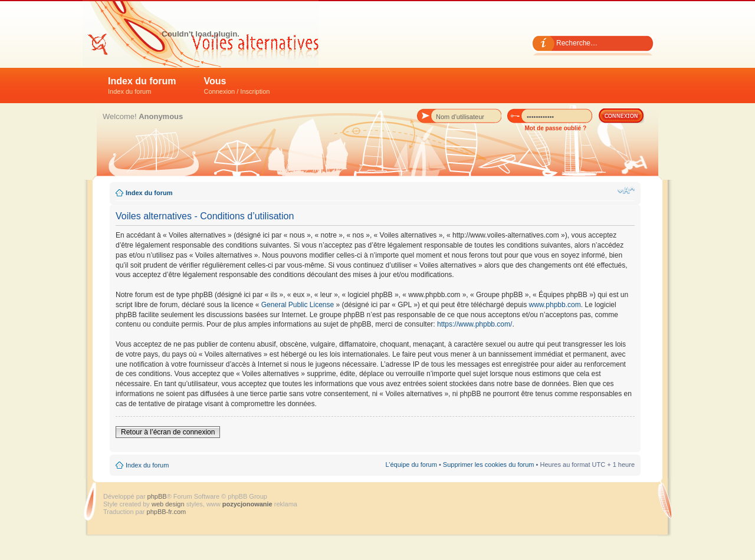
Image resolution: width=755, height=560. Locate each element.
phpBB (157, 496)
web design (169, 504)
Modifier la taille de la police (626, 190)
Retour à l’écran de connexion (168, 432)
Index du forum (142, 85)
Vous (237, 85)
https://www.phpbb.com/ (475, 324)
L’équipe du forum (411, 465)
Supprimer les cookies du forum (489, 465)
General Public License (298, 305)
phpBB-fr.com (167, 512)
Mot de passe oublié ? (556, 128)
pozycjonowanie (247, 504)
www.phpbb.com (555, 305)
